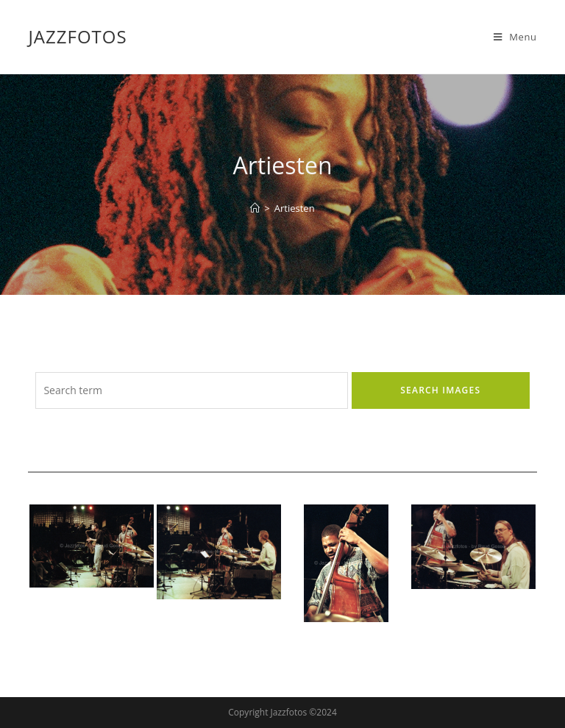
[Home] (255, 208)
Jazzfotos (77, 36)
